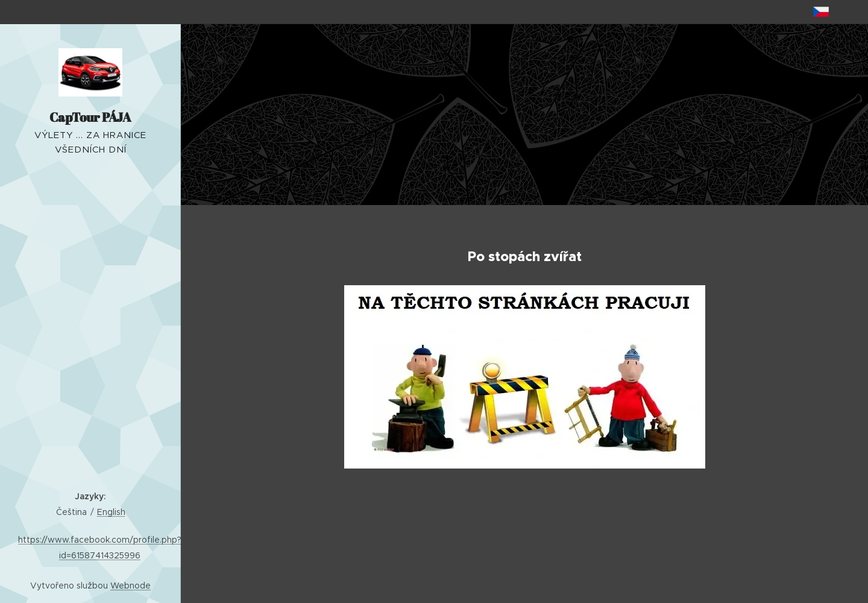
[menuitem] (90, 283)
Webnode (131, 586)
